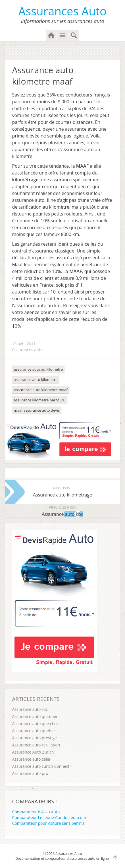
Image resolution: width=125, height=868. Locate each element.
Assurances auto (28, 349)
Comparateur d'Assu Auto (36, 812)
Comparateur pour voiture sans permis (48, 823)
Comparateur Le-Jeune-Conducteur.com (49, 817)
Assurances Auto (63, 11)
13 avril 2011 (24, 344)
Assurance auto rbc (30, 709)
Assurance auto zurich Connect (41, 766)
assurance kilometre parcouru (40, 400)
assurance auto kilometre (36, 379)
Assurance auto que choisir (37, 724)
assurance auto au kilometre (38, 369)
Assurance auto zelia (31, 759)
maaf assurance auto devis (37, 410)
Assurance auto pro (30, 773)
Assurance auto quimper (35, 716)
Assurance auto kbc (63, 511)
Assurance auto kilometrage (63, 491)
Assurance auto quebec (34, 731)
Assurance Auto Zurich (33, 752)
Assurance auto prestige (35, 738)
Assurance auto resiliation (36, 745)
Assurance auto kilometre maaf (41, 390)
